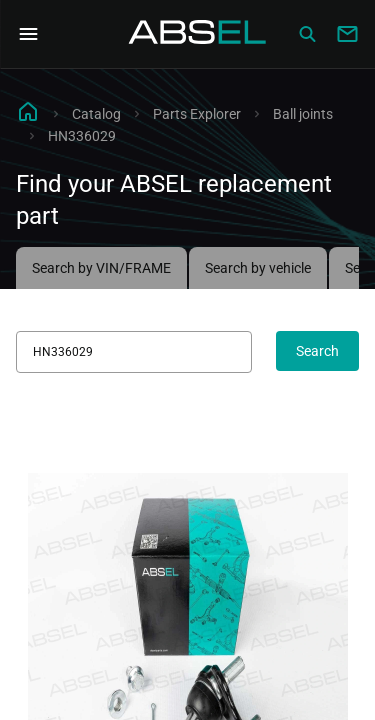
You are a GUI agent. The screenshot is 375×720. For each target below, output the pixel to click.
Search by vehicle (258, 268)
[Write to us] (347, 34)
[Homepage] (198, 34)
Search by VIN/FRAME (101, 268)
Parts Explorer (197, 114)
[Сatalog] (307, 34)
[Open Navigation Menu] (28, 34)
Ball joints (303, 114)
